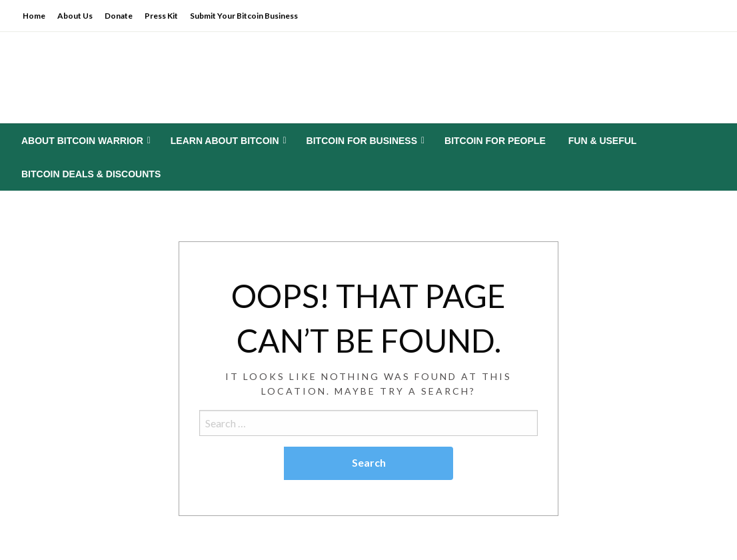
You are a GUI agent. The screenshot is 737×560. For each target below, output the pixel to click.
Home (34, 16)
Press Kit (161, 16)
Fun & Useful (603, 141)
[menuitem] (85, 141)
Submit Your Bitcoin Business (244, 16)
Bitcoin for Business (362, 141)
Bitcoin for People (495, 141)
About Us (75, 16)
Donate (119, 16)
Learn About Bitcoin (225, 141)
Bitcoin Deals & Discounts (91, 174)
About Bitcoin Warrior (82, 141)
